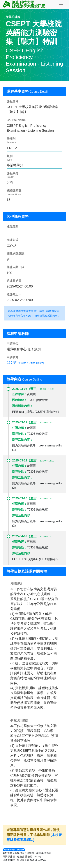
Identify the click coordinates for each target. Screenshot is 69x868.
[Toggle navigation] (61, 4)
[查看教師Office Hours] (31, 363)
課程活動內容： (22, 406)
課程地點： (20, 400)
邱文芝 (12, 363)
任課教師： (20, 394)
